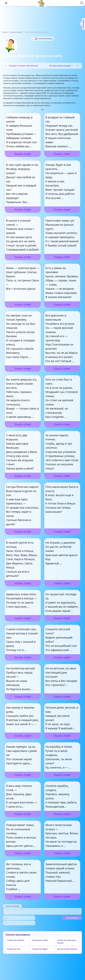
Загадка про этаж (14, 949)
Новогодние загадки (40, 940)
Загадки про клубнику (16, 940)
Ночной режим (45, 39)
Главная (4, 32)
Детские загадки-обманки (67, 949)
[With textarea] (42, 911)
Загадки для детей (16, 32)
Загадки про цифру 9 (40, 949)
